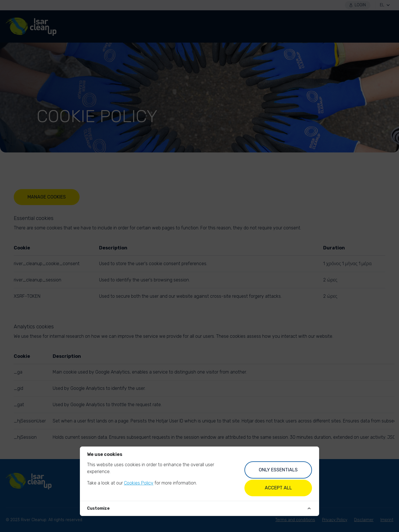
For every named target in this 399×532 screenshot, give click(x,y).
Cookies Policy (139, 483)
